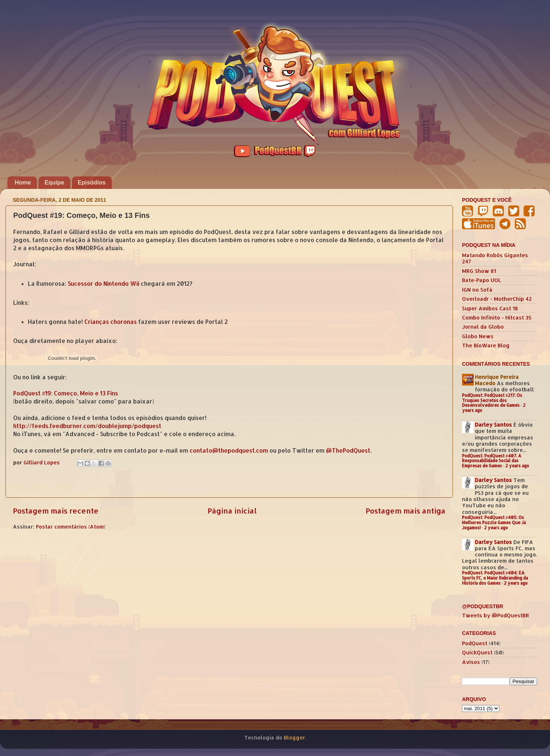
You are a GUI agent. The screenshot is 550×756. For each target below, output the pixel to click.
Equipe (54, 182)
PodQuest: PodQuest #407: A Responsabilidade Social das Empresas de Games (492, 461)
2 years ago (517, 466)
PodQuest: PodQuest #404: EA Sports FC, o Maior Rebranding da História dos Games (495, 578)
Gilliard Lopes (42, 462)
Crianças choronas (111, 322)
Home (23, 182)
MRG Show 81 (479, 271)
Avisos (471, 662)
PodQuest (475, 643)
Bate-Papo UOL (482, 280)
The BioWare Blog (486, 345)
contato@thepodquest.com (229, 450)
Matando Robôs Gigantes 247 (495, 258)
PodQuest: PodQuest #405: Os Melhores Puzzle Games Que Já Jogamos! (494, 523)
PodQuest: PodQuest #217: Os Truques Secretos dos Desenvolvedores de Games (492, 400)
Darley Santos (493, 425)
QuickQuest (477, 652)
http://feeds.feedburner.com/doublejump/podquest (87, 426)
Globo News (478, 336)
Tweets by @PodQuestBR (496, 615)
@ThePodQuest (348, 450)
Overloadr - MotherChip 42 (497, 299)
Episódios (92, 182)
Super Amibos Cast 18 (490, 308)
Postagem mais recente (56, 511)
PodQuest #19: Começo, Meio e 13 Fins (66, 393)
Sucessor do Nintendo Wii (104, 284)
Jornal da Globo (483, 327)
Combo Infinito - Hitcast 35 (497, 317)
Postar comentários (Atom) (71, 527)
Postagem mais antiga (406, 511)
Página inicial (232, 511)
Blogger (294, 737)
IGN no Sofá (477, 290)
